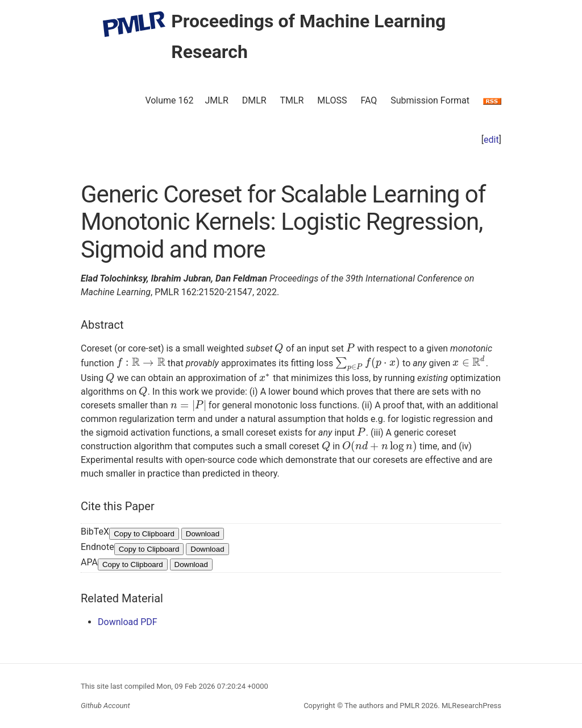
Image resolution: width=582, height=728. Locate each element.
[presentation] (279, 348)
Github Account (105, 706)
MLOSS (332, 100)
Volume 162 (169, 100)
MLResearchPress (471, 706)
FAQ (369, 100)
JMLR (217, 100)
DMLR (254, 100)
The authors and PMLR (382, 706)
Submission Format (430, 100)
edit (491, 140)
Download (203, 534)
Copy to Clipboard (144, 534)
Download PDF (128, 622)
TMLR (292, 100)
